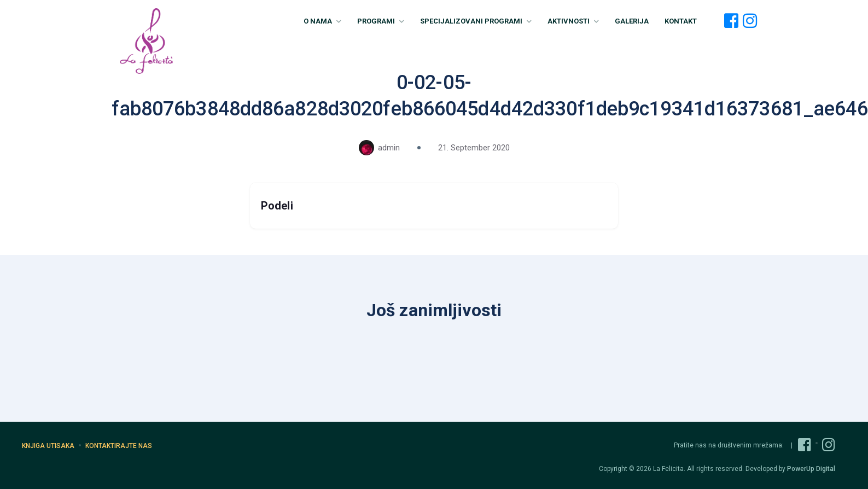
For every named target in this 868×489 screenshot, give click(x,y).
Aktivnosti (573, 21)
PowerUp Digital (811, 469)
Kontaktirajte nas (119, 446)
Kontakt (681, 21)
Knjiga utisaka (48, 446)
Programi (381, 21)
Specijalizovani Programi (476, 21)
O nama (322, 21)
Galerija (632, 21)
